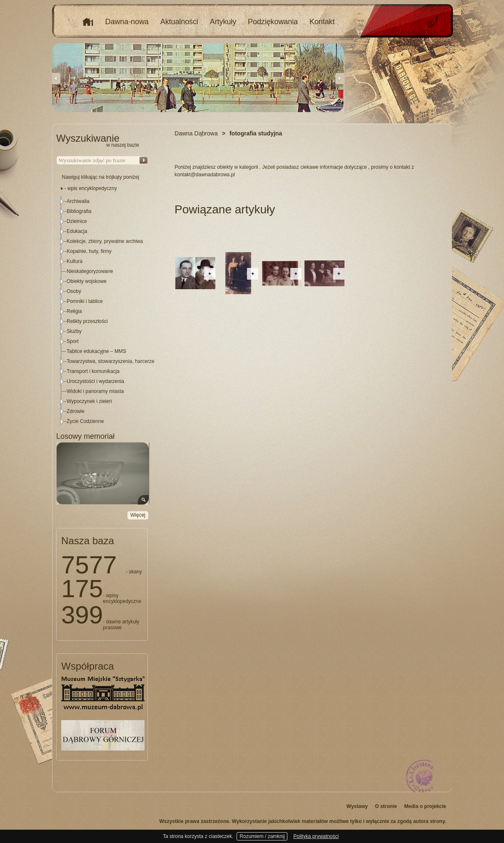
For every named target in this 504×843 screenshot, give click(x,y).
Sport (73, 341)
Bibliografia (79, 211)
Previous (56, 78)
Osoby (74, 291)
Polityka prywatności (316, 836)
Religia (74, 311)
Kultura (75, 261)
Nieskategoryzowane (90, 271)
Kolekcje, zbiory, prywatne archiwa (105, 241)
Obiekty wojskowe (87, 281)
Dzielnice (77, 221)
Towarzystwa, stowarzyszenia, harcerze (111, 361)
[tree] (102, 311)
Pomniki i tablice (85, 301)
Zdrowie (76, 411)
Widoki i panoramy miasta (95, 391)
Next (339, 78)
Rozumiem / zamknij (262, 836)
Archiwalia (78, 201)
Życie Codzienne (85, 421)
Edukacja (77, 231)
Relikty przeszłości (87, 321)
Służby (74, 331)
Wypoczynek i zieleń (89, 401)
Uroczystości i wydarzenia (95, 381)
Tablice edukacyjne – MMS (96, 351)
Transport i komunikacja (93, 371)
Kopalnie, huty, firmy (89, 251)
